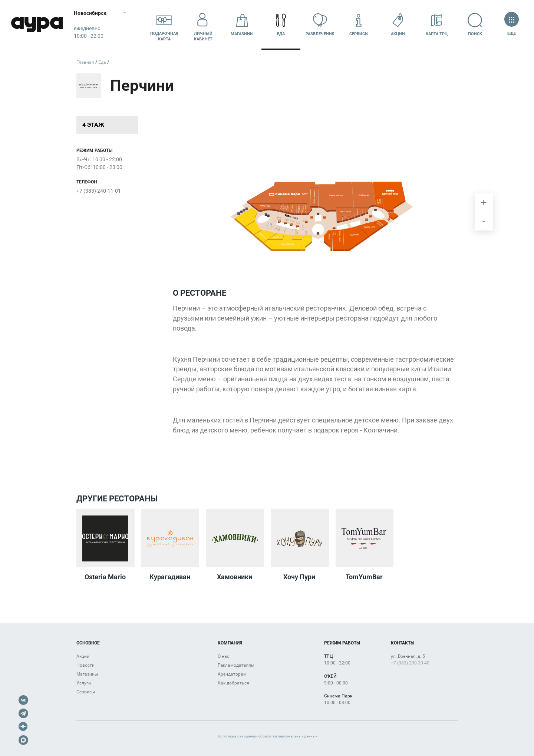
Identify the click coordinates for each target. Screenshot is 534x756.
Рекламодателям (236, 665)
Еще (512, 25)
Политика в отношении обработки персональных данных (267, 736)
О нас (223, 656)
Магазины (242, 25)
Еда (281, 25)
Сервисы (359, 25)
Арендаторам (232, 674)
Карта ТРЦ (437, 25)
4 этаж (93, 125)
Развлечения (320, 25)
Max (23, 740)
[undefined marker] (288, 231)
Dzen (23, 727)
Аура (37, 25)
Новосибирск (90, 13)
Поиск (476, 25)
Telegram (23, 713)
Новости (85, 665)
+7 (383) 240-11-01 (99, 191)
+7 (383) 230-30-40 (410, 663)
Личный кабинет (203, 25)
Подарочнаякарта (164, 25)
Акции (398, 25)
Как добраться (233, 683)
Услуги (84, 683)
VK (23, 700)
